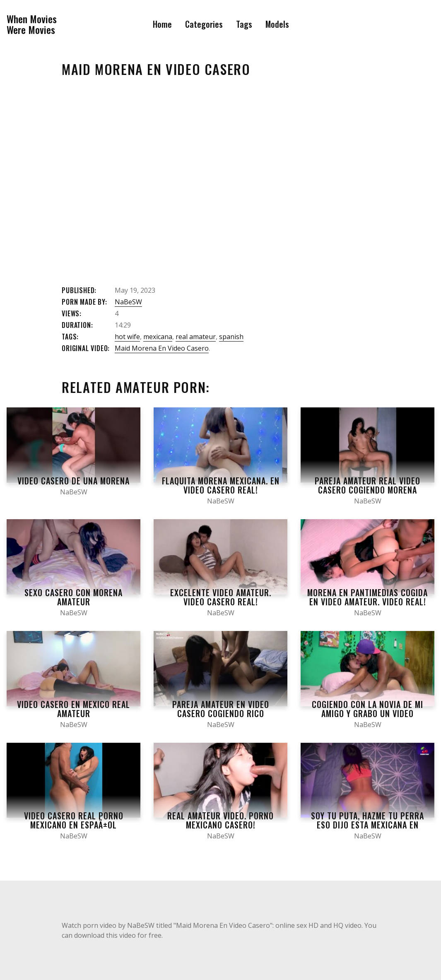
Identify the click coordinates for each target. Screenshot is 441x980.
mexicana (158, 337)
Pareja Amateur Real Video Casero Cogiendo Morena (367, 485)
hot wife (127, 337)
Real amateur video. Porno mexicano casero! (220, 820)
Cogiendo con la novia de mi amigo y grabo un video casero (367, 713)
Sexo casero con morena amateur (73, 597)
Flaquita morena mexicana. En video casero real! (221, 485)
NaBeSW (128, 302)
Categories (204, 24)
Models (277, 24)
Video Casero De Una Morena (73, 481)
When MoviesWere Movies (32, 24)
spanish (231, 337)
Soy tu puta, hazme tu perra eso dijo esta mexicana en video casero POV (367, 825)
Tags (244, 24)
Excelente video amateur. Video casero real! (221, 597)
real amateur (196, 337)
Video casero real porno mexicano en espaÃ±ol (74, 820)
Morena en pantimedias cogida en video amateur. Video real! (367, 597)
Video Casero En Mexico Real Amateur (73, 709)
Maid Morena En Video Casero (162, 348)
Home (162, 24)
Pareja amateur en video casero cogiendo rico (221, 709)
